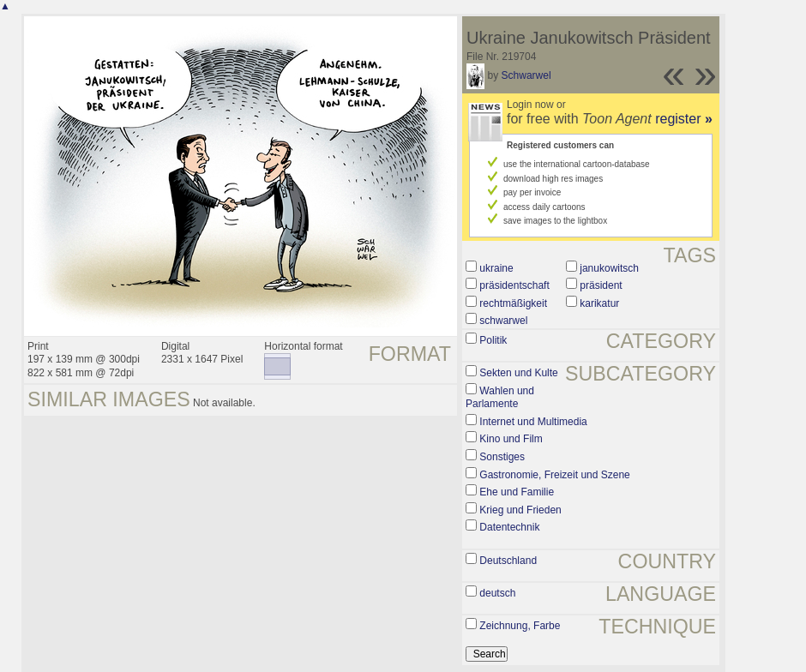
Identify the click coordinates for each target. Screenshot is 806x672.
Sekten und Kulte (518, 373)
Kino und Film (511, 439)
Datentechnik (509, 527)
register (684, 119)
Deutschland (508, 561)
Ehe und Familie (517, 492)
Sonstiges (502, 457)
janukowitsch (609, 268)
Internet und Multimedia (533, 422)
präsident (601, 285)
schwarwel (503, 321)
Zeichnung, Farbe (520, 626)
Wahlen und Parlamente (500, 398)
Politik (493, 340)
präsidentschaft (514, 285)
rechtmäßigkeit (513, 303)
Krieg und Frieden (520, 510)
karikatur (599, 303)
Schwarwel (526, 75)
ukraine (496, 268)
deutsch (497, 593)
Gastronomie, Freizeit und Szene (554, 475)
